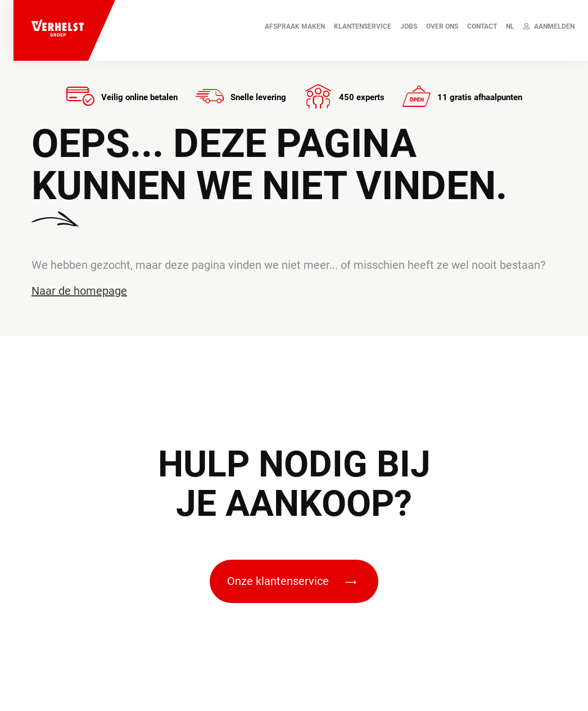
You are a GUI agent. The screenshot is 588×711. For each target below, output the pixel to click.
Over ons (442, 26)
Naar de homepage (79, 291)
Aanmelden (549, 26)
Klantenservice (363, 26)
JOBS (409, 26)
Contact (482, 26)
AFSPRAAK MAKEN (295, 26)
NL (510, 26)
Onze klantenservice (292, 581)
